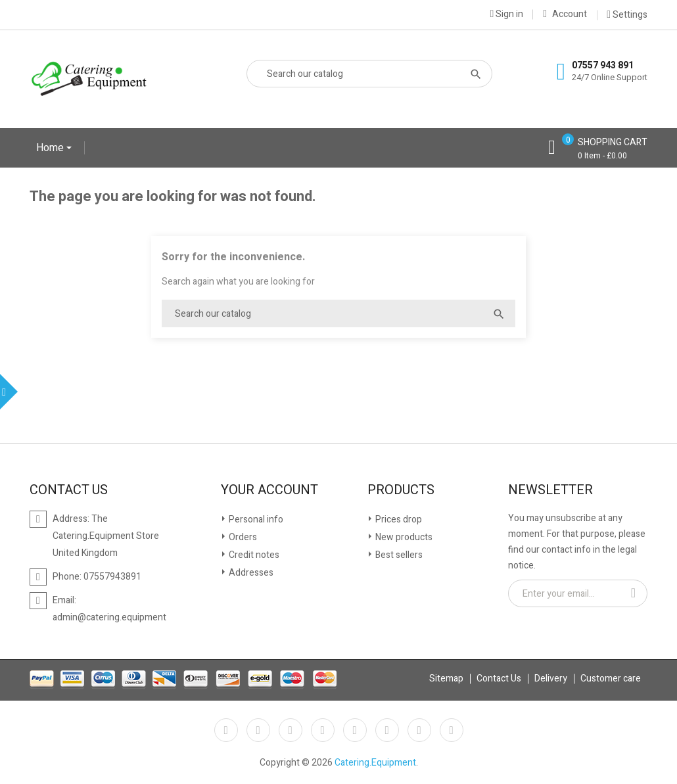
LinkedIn (452, 730)
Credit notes (253, 555)
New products (403, 537)
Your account (269, 490)
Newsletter (550, 490)
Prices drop (398, 519)
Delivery (551, 679)
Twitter (258, 730)
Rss (291, 730)
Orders (242, 537)
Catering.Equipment (375, 763)
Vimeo (387, 730)
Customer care (611, 679)
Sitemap (446, 679)
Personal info (255, 519)
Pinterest (355, 730)
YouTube (323, 730)
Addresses (250, 573)
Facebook (226, 730)
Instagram (419, 730)
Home (51, 148)
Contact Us (499, 679)
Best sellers (398, 555)
